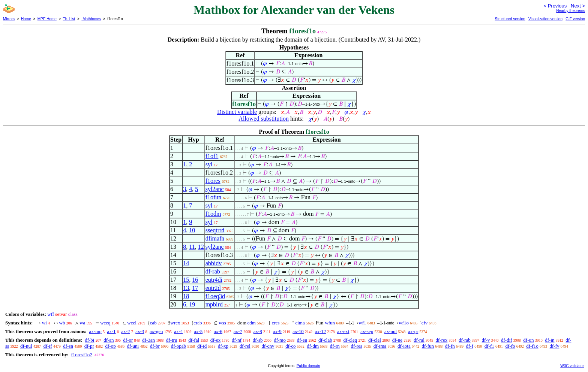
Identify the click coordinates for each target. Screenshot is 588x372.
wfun (330, 323)
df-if (47, 346)
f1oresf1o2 (81, 355)
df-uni (133, 346)
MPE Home (47, 19)
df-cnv (268, 346)
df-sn (68, 346)
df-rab (213, 271)
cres (276, 323)
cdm (252, 323)
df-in (550, 340)
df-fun (428, 346)
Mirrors (9, 19)
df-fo (510, 346)
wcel (132, 323)
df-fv (555, 346)
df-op (110, 346)
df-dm (313, 346)
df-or (128, 340)
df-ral (419, 340)
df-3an (148, 340)
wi (44, 323)
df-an (109, 340)
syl (209, 164)
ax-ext (343, 331)
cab (153, 323)
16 (195, 280)
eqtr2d (213, 288)
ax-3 (140, 331)
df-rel (245, 346)
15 (186, 280)
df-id (202, 346)
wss (222, 323)
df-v (486, 340)
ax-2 (125, 331)
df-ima (380, 346)
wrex (175, 323)
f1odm (213, 214)
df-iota (404, 346)
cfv (425, 323)
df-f (470, 346)
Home (26, 19)
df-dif (507, 340)
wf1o (404, 323)
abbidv (214, 263)
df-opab (178, 346)
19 (192, 304)
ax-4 (178, 331)
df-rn (335, 346)
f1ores (213, 181)
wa (82, 323)
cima (300, 323)
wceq (105, 323)
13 (186, 288)
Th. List (69, 19)
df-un (528, 340)
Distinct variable (237, 112)
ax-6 (218, 331)
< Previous (555, 6)
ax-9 (277, 331)
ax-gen (156, 331)
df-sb (258, 340)
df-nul (26, 346)
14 (186, 263)
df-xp (223, 346)
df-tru (172, 340)
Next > (578, 6)
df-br (155, 346)
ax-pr (413, 331)
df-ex (215, 340)
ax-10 (298, 331)
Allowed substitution (264, 119)
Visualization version (545, 19)
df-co (290, 346)
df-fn (450, 346)
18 (186, 296)
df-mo (280, 340)
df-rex (442, 340)
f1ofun (214, 197)
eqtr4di (214, 280)
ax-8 (258, 331)
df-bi (89, 340)
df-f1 (489, 346)
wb (62, 323)
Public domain (308, 366)
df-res (357, 346)
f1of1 (212, 156)
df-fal (194, 340)
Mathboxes (91, 19)
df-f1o (532, 346)
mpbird (214, 304)
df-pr (89, 346)
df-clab (325, 340)
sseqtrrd (215, 230)
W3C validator (572, 366)
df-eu (302, 340)
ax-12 (321, 331)
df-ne (397, 340)
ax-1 (112, 331)
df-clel (375, 340)
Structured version (510, 19)
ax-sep (367, 331)
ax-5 (198, 331)
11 (192, 247)
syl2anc (215, 189)
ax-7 (238, 331)
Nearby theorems (571, 11)
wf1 (362, 323)
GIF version (575, 19)
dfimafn (215, 238)
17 (195, 288)
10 (192, 230)
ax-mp (95, 331)
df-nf (237, 340)
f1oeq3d (215, 296)
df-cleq (350, 340)
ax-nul (391, 331)
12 (201, 247)
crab (198, 323)
